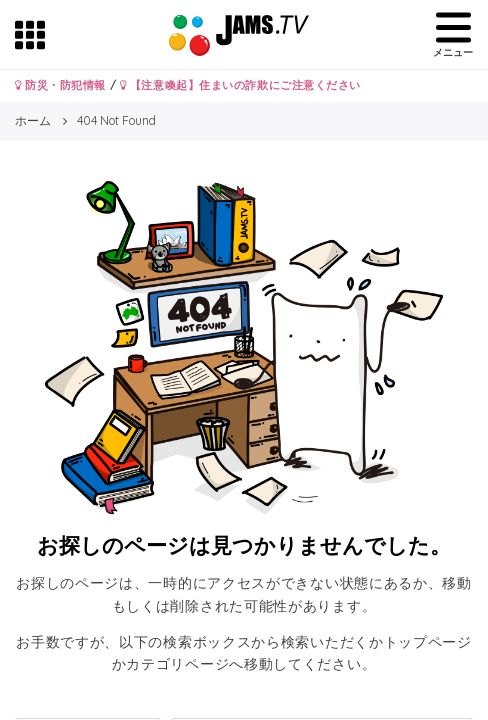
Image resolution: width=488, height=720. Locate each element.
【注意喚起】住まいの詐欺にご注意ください (240, 85)
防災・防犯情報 (60, 85)
